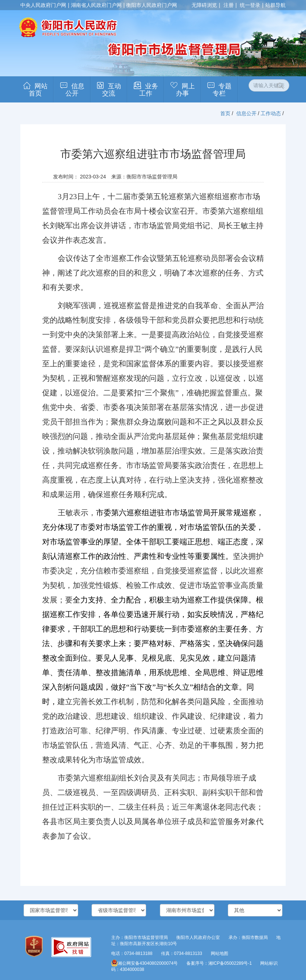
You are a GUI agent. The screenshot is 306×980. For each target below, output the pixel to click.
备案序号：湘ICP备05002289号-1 (219, 963)
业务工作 (149, 90)
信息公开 (75, 90)
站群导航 (275, 5)
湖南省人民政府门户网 (96, 5)
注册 (229, 5)
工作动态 (271, 113)
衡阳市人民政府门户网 (152, 5)
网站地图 (220, 953)
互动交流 (112, 90)
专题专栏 (222, 90)
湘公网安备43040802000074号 (144, 963)
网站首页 (38, 90)
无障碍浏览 (204, 5)
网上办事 (185, 90)
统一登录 (250, 5)
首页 (225, 113)
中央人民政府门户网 (43, 5)
